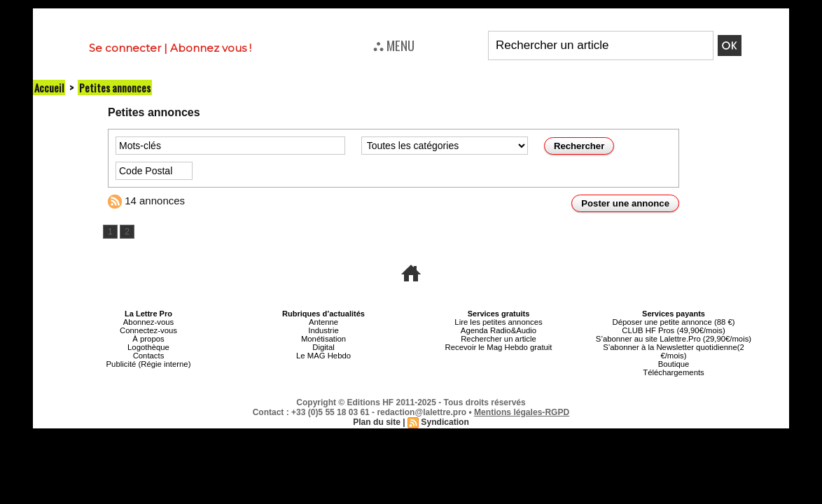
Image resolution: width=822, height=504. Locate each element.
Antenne (324, 322)
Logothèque (148, 347)
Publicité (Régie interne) (148, 364)
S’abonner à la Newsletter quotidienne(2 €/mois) (674, 351)
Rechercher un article (499, 339)
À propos (148, 339)
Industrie (323, 330)
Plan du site (377, 422)
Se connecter (125, 48)
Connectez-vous (148, 330)
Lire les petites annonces (499, 322)
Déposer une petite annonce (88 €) (674, 322)
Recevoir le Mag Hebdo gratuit (499, 347)
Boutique (673, 364)
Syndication (445, 422)
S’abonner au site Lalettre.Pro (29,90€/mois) (674, 339)
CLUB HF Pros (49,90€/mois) (673, 330)
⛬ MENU (394, 45)
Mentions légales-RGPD (522, 412)
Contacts (148, 356)
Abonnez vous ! (211, 48)
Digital (324, 347)
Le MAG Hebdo (323, 356)
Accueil (49, 87)
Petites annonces (115, 87)
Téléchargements (674, 372)
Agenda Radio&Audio (498, 330)
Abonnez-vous (148, 322)
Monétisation (323, 339)
